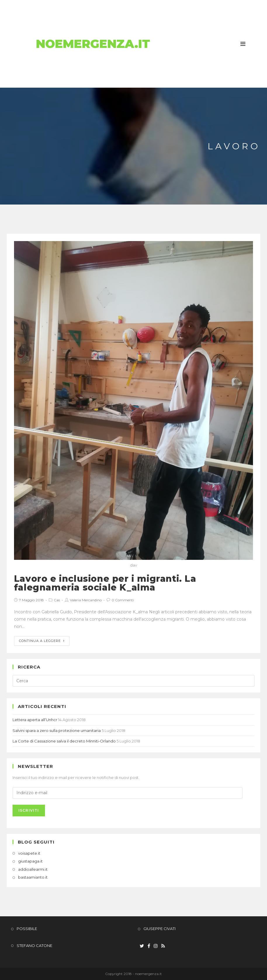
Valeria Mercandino (86, 600)
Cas (57, 600)
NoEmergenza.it (93, 44)
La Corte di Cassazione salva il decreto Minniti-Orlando (64, 741)
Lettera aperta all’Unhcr (35, 720)
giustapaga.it (30, 861)
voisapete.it (29, 853)
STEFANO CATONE (34, 946)
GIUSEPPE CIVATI (159, 929)
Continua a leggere (42, 641)
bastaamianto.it (33, 877)
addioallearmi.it (33, 869)
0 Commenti (123, 600)
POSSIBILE (27, 929)
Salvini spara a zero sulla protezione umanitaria (57, 730)
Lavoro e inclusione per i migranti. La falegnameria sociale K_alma (105, 583)
